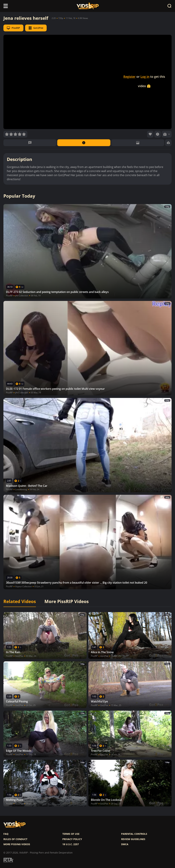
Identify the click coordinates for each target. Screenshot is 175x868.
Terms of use (71, 834)
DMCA (125, 844)
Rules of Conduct (15, 839)
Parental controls (134, 834)
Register (129, 77)
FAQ (6, 834)
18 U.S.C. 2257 (71, 844)
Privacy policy (72, 839)
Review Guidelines (133, 839)
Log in (145, 77)
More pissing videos (17, 844)
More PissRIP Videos (67, 602)
